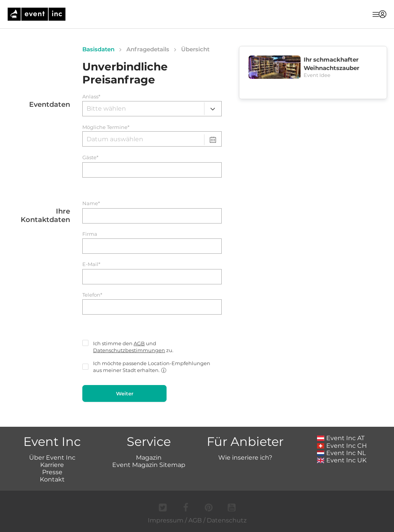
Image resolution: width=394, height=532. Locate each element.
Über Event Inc (52, 458)
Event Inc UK (342, 460)
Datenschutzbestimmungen (129, 350)
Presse (52, 472)
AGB (139, 343)
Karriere (52, 465)
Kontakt (52, 479)
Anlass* (91, 97)
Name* (91, 203)
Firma (90, 234)
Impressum (166, 520)
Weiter (125, 393)
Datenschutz (227, 520)
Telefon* (92, 295)
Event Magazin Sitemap (149, 465)
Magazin (149, 458)
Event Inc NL (341, 453)
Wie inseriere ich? (245, 458)
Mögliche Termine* (106, 127)
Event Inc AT (341, 438)
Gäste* (90, 157)
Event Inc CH (342, 446)
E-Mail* (91, 264)
